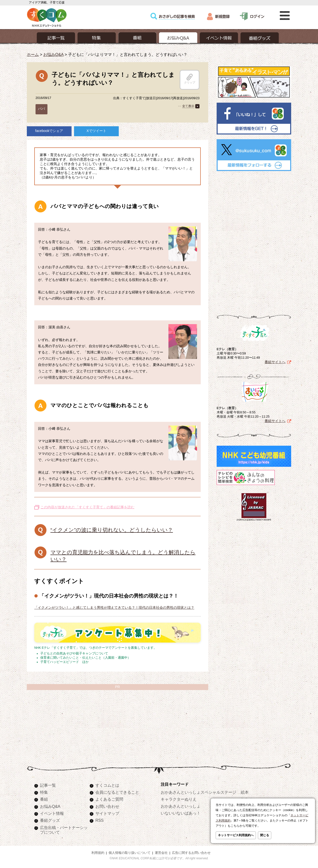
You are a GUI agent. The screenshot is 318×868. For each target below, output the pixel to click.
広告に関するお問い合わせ (191, 853)
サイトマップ (107, 813)
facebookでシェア (49, 131)
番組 (44, 799)
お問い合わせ (107, 806)
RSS (99, 820)
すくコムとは (107, 785)
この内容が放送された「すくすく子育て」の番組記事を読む (87, 507)
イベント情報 (52, 813)
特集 (44, 792)
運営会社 (161, 853)
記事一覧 (48, 785)
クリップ (190, 79)
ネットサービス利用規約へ (236, 835)
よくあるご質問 (109, 799)
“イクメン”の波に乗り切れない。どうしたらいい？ (112, 530)
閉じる (265, 835)
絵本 (245, 792)
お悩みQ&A (53, 54)
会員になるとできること (117, 792)
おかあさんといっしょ (181, 806)
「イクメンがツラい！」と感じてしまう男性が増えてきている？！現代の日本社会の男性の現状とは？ (114, 608)
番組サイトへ (275, 362)
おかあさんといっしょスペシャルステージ (199, 792)
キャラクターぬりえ (179, 799)
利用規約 (98, 853)
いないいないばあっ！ (181, 813)
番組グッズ (50, 820)
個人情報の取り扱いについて (130, 853)
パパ (41, 109)
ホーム (33, 54)
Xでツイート (96, 131)
